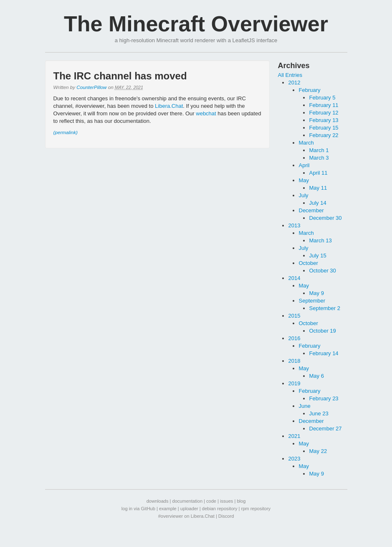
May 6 (317, 376)
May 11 (318, 188)
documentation (187, 501)
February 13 (324, 120)
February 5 (322, 98)
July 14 (318, 203)
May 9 (317, 293)
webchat (206, 113)
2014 (295, 278)
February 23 (324, 398)
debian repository (220, 509)
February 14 (324, 353)
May (304, 180)
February (310, 90)
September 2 (325, 308)
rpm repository (256, 509)
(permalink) (66, 132)
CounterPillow (91, 87)
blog (241, 501)
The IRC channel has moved (120, 76)
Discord (226, 516)
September (312, 301)
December (311, 210)
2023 (295, 459)
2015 (295, 316)
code (211, 501)
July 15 (318, 256)
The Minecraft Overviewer (196, 24)
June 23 (319, 413)
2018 (295, 361)
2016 (295, 338)
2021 (295, 436)
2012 (295, 83)
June (305, 406)
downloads (158, 501)
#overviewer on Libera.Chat (186, 516)
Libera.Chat (169, 106)
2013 (295, 225)
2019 (295, 383)
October (309, 263)
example (168, 509)
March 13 (321, 240)
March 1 (319, 150)
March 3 (319, 158)
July (304, 195)
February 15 (324, 128)
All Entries (290, 75)
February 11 (324, 105)
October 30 (323, 271)
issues (226, 501)
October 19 (323, 331)
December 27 (326, 429)
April (304, 165)
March (306, 143)
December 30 (326, 218)
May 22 (318, 451)
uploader (189, 509)
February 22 (324, 135)
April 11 (319, 173)
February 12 (324, 113)
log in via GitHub (138, 509)
